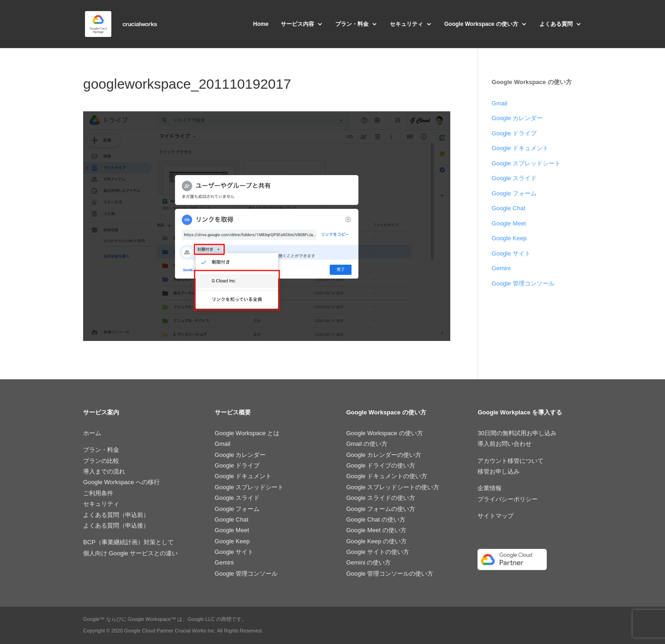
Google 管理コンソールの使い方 (390, 574)
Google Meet (509, 223)
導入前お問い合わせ (505, 444)
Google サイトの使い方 (378, 552)
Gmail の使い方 (367, 444)
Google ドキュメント (520, 148)
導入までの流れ (104, 471)
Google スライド (514, 178)
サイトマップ (496, 516)
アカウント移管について (511, 461)
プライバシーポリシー (508, 499)
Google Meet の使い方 (376, 530)
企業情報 (490, 488)
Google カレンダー (517, 118)
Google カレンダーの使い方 (384, 455)
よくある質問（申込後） (116, 526)
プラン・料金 (352, 24)
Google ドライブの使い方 (381, 465)
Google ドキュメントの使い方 (387, 476)
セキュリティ (406, 24)
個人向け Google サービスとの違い (130, 553)
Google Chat (509, 208)
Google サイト (511, 253)
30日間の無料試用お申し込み (517, 433)
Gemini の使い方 (369, 562)
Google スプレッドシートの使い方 (393, 487)
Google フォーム (514, 193)
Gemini (501, 268)
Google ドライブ (514, 133)
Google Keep (509, 238)
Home (261, 24)
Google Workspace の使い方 (481, 24)
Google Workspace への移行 (121, 482)
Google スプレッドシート (526, 163)
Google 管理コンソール (523, 283)
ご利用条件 (98, 493)
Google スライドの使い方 (381, 498)
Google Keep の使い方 (377, 541)
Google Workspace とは (247, 433)
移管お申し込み (499, 471)
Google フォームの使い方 (381, 509)
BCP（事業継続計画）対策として (128, 542)
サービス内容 (297, 24)
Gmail (500, 103)
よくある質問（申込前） (116, 515)
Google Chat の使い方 (376, 519)
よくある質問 (556, 24)
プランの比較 (101, 461)
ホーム (92, 433)
